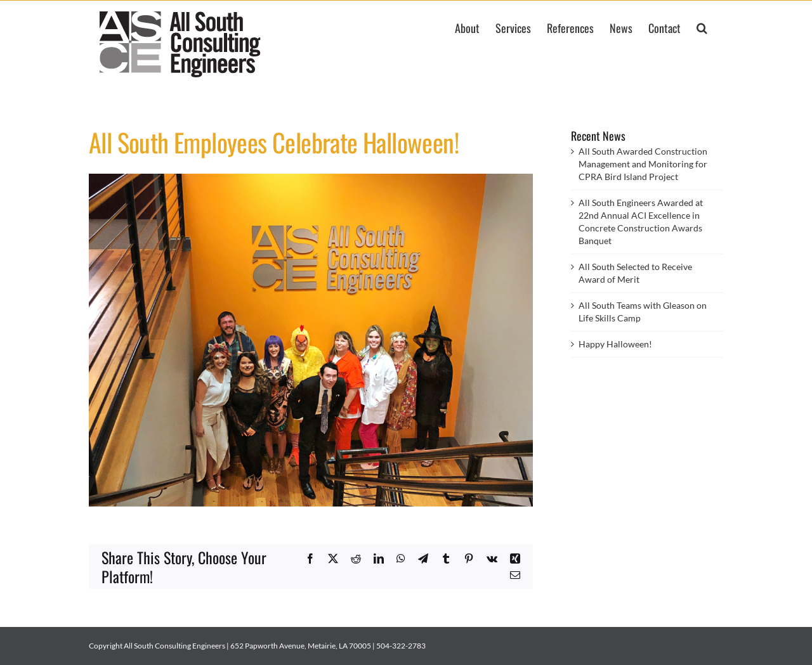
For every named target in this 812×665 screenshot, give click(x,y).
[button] (702, 27)
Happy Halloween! (615, 344)
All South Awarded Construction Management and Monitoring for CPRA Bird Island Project (643, 164)
